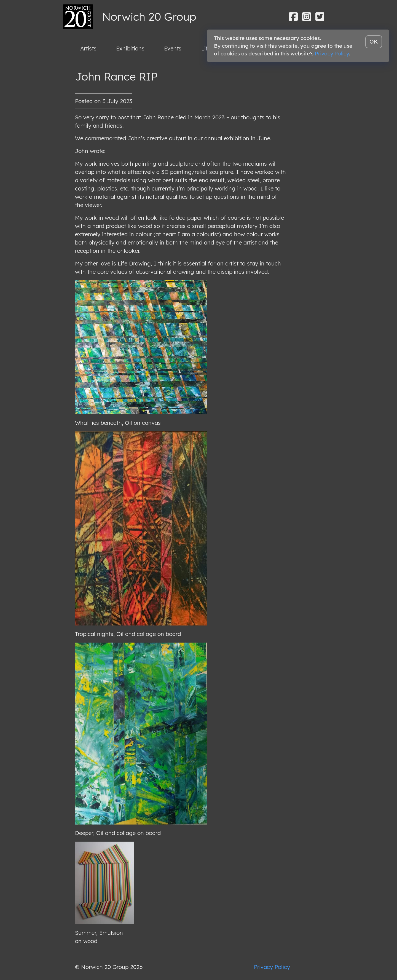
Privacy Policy (272, 967)
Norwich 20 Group (149, 17)
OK (374, 41)
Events (173, 48)
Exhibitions (130, 48)
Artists (88, 48)
